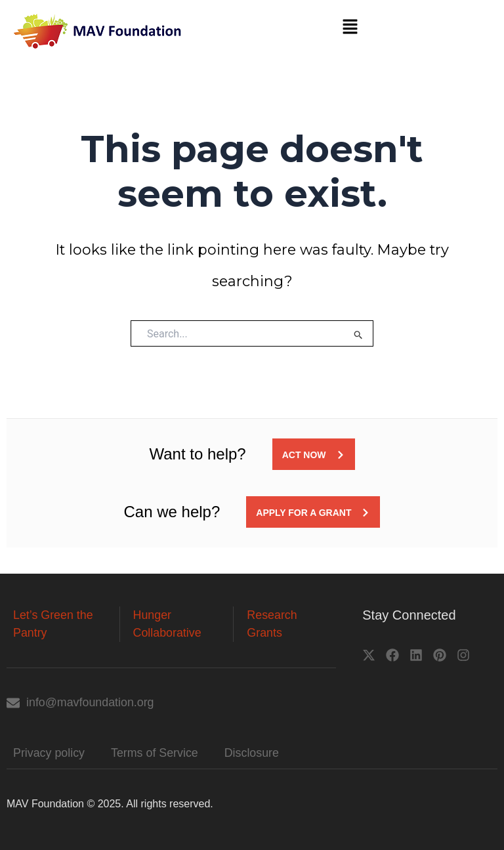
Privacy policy (49, 753)
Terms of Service (156, 753)
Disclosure (253, 753)
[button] (350, 28)
